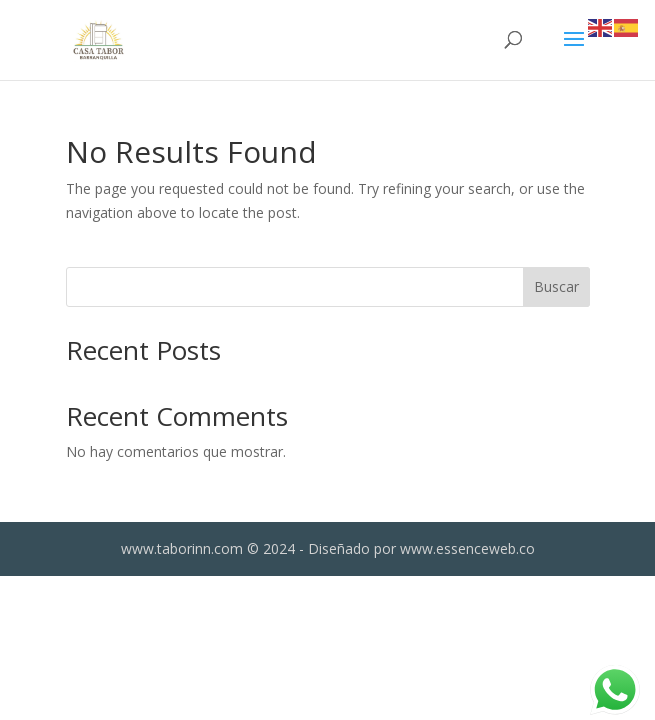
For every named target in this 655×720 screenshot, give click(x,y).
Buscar (556, 286)
